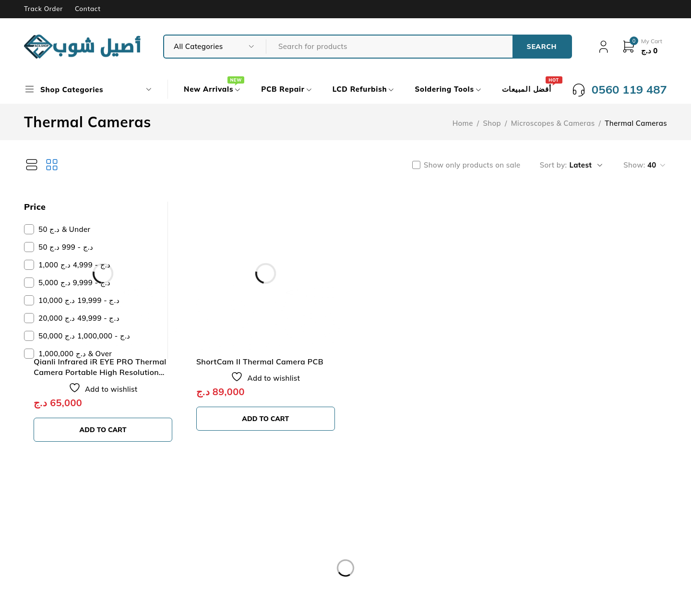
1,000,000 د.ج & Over (75, 354)
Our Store (55, 522)
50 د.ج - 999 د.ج (66, 247)
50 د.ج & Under (64, 229)
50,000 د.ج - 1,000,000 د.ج (84, 336)
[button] (239, 390)
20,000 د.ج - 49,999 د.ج (79, 318)
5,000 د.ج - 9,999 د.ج (74, 283)
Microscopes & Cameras (553, 123)
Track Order (43, 9)
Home (463, 123)
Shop (492, 123)
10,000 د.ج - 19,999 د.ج (79, 300)
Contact (88, 9)
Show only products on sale (472, 165)
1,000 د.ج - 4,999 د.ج (74, 265)
